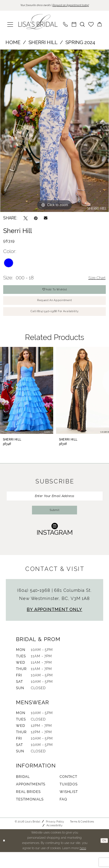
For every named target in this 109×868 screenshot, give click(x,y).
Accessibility (54, 841)
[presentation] (27, 400)
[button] (10, 25)
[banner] (38, 23)
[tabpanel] (54, 132)
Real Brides (28, 808)
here (83, 864)
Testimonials (30, 815)
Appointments (31, 800)
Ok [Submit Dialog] (103, 856)
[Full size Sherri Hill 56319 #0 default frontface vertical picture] (54, 132)
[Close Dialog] (5, 857)
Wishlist (69, 808)
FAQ (63, 815)
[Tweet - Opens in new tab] (26, 219)
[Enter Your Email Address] (55, 507)
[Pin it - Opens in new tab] (36, 219)
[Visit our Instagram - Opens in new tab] (55, 545)
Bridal (23, 793)
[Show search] (82, 25)
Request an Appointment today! (77, 6)
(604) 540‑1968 (34, 606)
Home (13, 43)
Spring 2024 (80, 43)
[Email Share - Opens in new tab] (46, 219)
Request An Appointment (55, 306)
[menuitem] (10, 25)
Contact (68, 793)
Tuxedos (69, 800)
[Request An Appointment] (74, 25)
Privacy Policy (55, 838)
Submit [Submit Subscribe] (55, 525)
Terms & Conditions (82, 838)
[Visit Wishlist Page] (91, 25)
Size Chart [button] (94, 279)
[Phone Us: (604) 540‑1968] (66, 25)
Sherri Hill (43, 43)
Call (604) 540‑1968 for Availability (55, 320)
